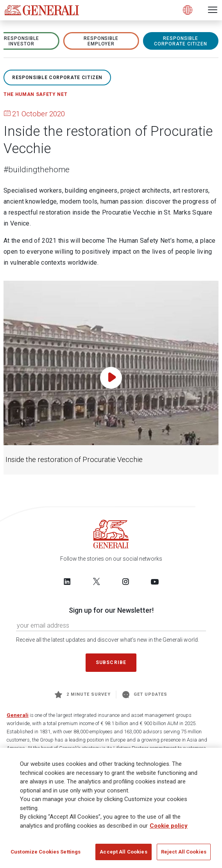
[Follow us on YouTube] (155, 581)
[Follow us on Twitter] (97, 581)
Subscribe (111, 662)
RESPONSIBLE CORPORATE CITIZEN (180, 41)
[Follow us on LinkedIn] (67, 581)
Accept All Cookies (123, 854)
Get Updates (145, 695)
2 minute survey (83, 695)
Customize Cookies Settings (46, 854)
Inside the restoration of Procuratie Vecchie (74, 459)
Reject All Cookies (184, 854)
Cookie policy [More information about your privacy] (169, 828)
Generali (18, 715)
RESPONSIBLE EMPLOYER (101, 41)
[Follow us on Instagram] (125, 581)
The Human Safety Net (35, 94)
